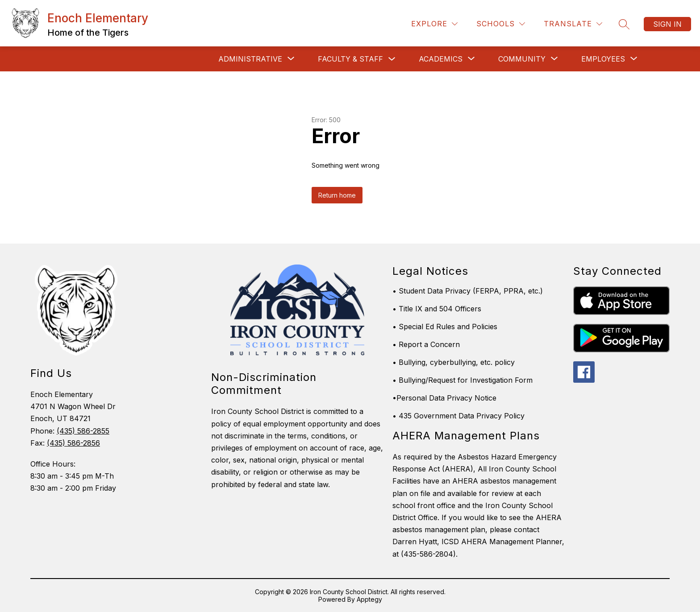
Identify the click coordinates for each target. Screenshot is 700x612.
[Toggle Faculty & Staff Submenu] (392, 59)
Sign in (667, 24)
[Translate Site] (573, 24)
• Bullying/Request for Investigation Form (462, 380)
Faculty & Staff (350, 59)
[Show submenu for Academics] (441, 59)
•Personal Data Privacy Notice (444, 398)
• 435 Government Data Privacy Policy (458, 416)
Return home (337, 195)
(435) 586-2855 (83, 431)
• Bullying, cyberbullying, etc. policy (454, 362)
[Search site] (624, 24)
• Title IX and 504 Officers (437, 309)
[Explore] (434, 24)
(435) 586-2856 (73, 443)
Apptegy (369, 599)
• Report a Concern (426, 344)
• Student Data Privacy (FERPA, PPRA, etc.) (468, 291)
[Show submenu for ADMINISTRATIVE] (250, 59)
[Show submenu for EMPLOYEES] (603, 59)
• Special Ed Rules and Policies (445, 327)
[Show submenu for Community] (522, 59)
